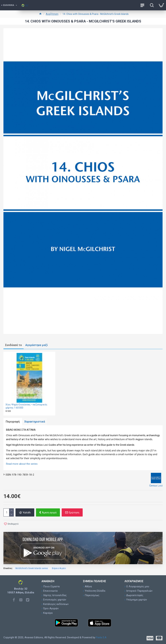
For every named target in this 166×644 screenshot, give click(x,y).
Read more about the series (22, 464)
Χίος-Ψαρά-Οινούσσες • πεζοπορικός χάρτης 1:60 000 (26, 406)
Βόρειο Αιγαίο (59, 569)
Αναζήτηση (52, 14)
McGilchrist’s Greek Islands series (32, 569)
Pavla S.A (101, 637)
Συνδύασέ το (14, 345)
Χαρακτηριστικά (35, 422)
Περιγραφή (13, 422)
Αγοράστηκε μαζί (37, 345)
